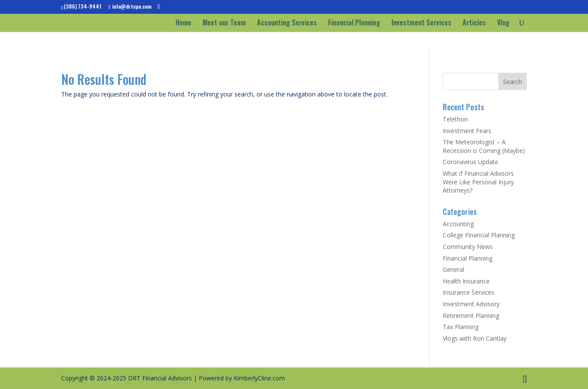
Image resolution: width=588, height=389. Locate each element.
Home (183, 23)
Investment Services (421, 23)
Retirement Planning (471, 316)
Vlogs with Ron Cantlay (475, 338)
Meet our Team (224, 23)
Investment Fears (467, 131)
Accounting (458, 224)
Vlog (503, 23)
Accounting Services (287, 23)
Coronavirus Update (471, 162)
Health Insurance (466, 281)
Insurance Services (469, 292)
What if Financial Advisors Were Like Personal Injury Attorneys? (478, 182)
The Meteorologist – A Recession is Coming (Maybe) (484, 146)
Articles (474, 23)
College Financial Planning (479, 235)
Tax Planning (461, 327)
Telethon (455, 119)
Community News (468, 247)
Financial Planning (354, 23)
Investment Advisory (471, 304)
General (454, 269)
